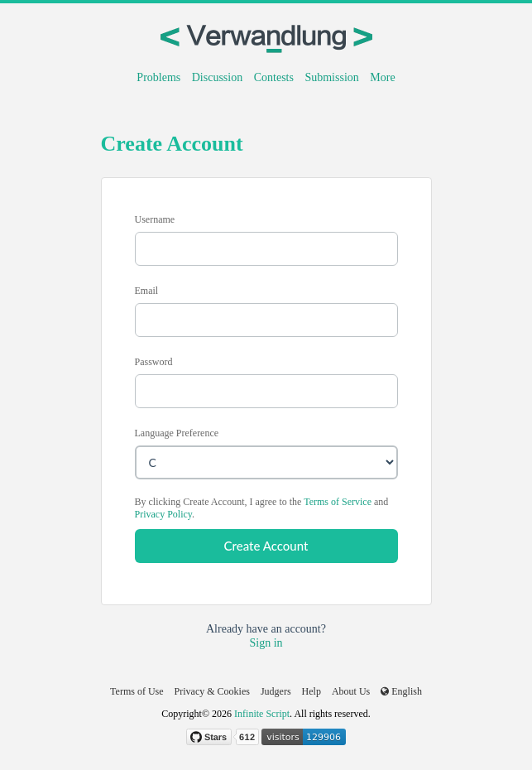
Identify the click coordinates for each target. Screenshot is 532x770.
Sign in (266, 643)
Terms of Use (137, 691)
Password (154, 362)
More (382, 77)
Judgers (276, 691)
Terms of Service (338, 502)
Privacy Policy (164, 514)
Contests (274, 77)
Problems (158, 77)
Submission (331, 77)
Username (155, 219)
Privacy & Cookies (212, 691)
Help (312, 691)
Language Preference (177, 433)
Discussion (217, 77)
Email (147, 291)
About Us (351, 691)
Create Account (266, 546)
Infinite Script (262, 714)
